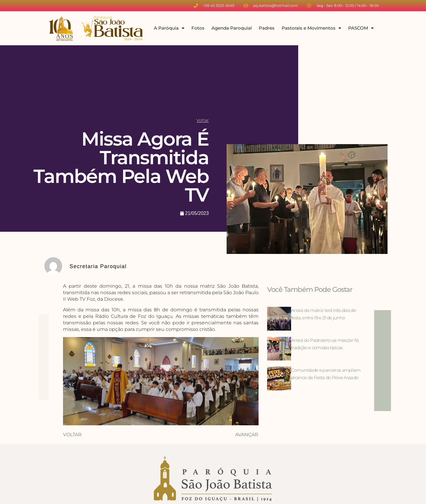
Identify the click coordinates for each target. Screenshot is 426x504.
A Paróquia (169, 28)
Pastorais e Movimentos (311, 28)
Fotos (198, 28)
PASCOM (361, 28)
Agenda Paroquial (232, 28)
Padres (267, 28)
